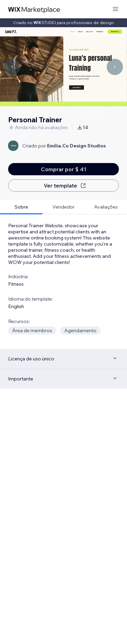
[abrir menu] (115, 9)
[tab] (21, 207)
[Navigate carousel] (12, 67)
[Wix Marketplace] (34, 9)
